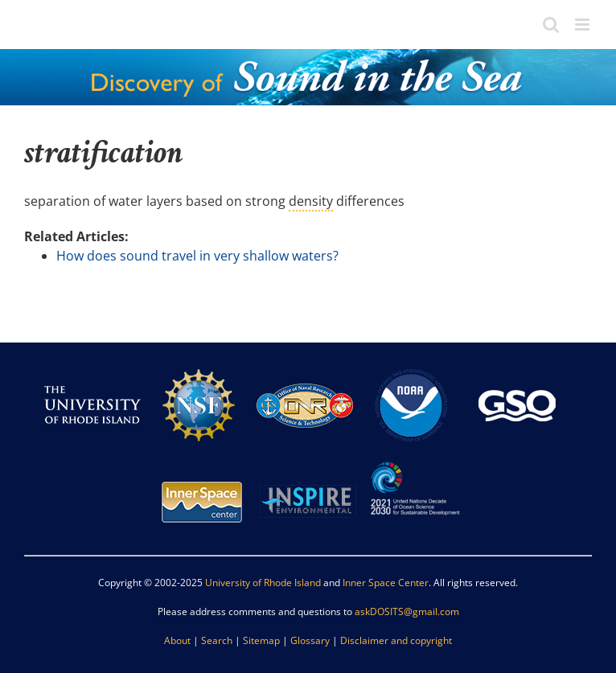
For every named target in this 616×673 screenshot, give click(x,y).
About (177, 640)
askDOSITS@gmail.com (407, 611)
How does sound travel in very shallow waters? (197, 256)
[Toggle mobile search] (551, 25)
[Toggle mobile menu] (583, 25)
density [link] (311, 201)
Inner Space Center (386, 583)
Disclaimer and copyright (396, 640)
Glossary (310, 640)
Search (217, 640)
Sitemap (261, 640)
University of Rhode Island (263, 583)
